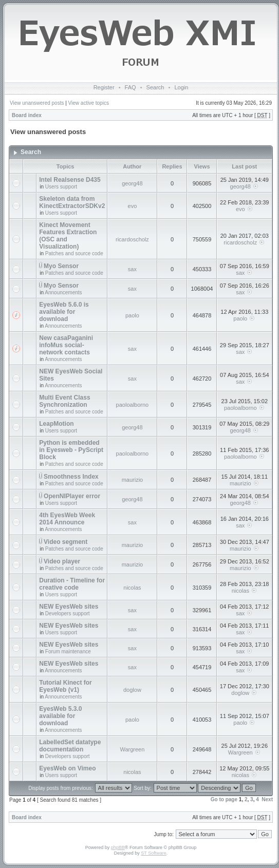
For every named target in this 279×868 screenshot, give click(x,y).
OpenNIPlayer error (72, 496)
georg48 (132, 183)
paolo (132, 315)
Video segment (66, 542)
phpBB (118, 847)
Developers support (68, 614)
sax (132, 269)
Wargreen (132, 749)
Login (181, 87)
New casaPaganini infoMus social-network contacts (66, 345)
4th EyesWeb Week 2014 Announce (67, 519)
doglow (132, 690)
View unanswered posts (37, 103)
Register (104, 87)
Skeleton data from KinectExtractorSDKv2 (72, 202)
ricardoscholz (132, 239)
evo (133, 206)
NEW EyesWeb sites (69, 607)
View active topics (89, 103)
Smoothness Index (71, 477)
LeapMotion (56, 424)
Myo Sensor (61, 266)
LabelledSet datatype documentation (70, 746)
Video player (62, 561)
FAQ (131, 87)
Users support (61, 187)
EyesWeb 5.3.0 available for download (60, 716)
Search (155, 87)
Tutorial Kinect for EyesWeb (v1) (65, 686)
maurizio (133, 480)
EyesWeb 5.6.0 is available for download (64, 312)
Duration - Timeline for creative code (72, 584)
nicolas (132, 588)
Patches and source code (74, 253)
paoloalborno (133, 405)
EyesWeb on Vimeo (67, 768)
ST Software (153, 853)
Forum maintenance (68, 652)
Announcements (63, 293)
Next (267, 799)
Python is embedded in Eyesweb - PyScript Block (71, 450)
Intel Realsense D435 (70, 180)
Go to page (224, 799)
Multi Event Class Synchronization (64, 401)
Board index (27, 115)
